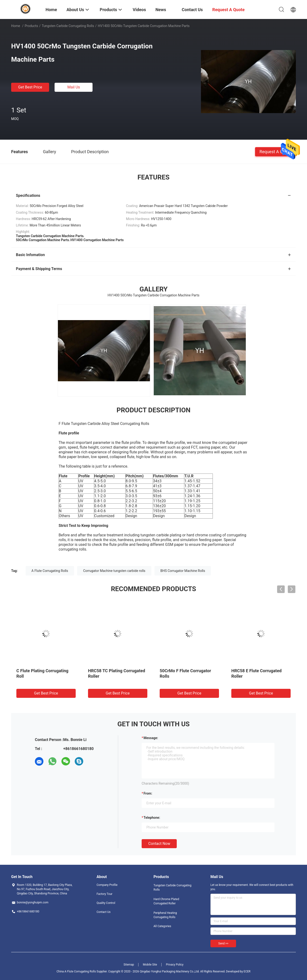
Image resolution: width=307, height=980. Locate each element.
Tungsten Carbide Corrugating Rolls (68, 26)
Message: (151, 738)
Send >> (223, 943)
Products (31, 26)
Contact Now (159, 844)
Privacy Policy (175, 965)
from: (148, 793)
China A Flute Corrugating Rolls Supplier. (82, 971)
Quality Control (106, 903)
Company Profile (107, 885)
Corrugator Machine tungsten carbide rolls (114, 571)
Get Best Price (30, 87)
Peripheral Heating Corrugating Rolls (165, 915)
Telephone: (152, 818)
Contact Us (104, 912)
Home (16, 26)
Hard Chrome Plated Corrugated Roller (166, 901)
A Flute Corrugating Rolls (50, 571)
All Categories (162, 926)
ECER (247, 971)
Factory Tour (105, 894)
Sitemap (129, 965)
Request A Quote (275, 151)
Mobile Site (150, 965)
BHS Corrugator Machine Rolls (183, 571)
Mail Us (74, 87)
